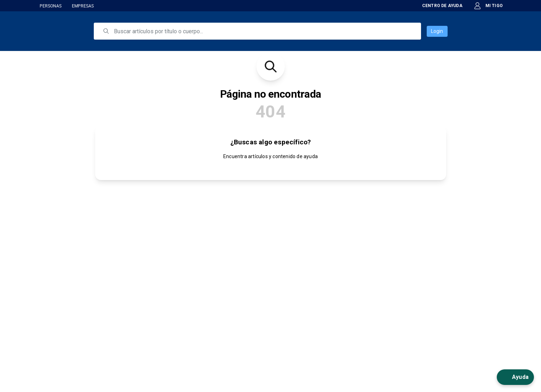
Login (437, 31)
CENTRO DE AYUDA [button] (438, 6)
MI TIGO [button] (488, 6)
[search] (262, 31)
